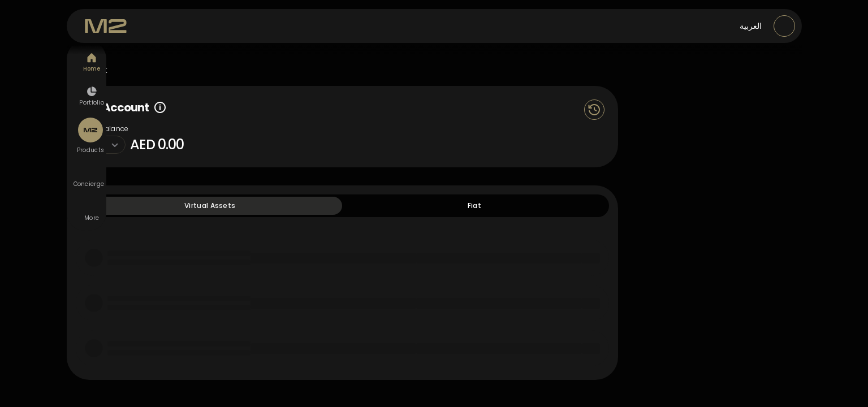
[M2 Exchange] (106, 26)
